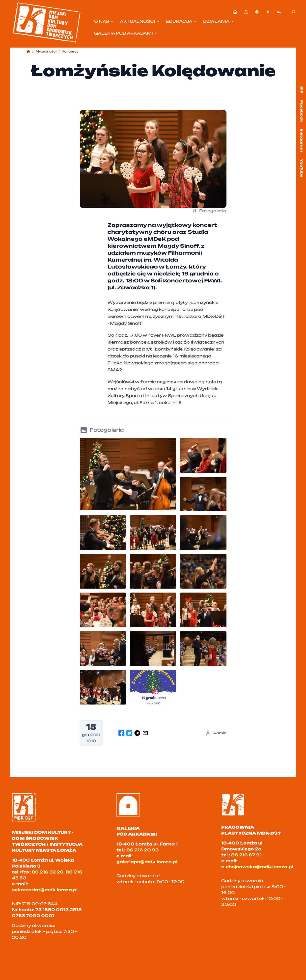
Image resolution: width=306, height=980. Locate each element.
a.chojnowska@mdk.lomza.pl (257, 867)
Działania (219, 21)
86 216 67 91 (246, 855)
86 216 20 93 (142, 850)
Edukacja (182, 21)
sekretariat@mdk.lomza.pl (45, 890)
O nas (104, 21)
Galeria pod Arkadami (126, 33)
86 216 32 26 (48, 872)
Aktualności (140, 21)
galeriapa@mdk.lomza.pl (147, 862)
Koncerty (70, 51)
